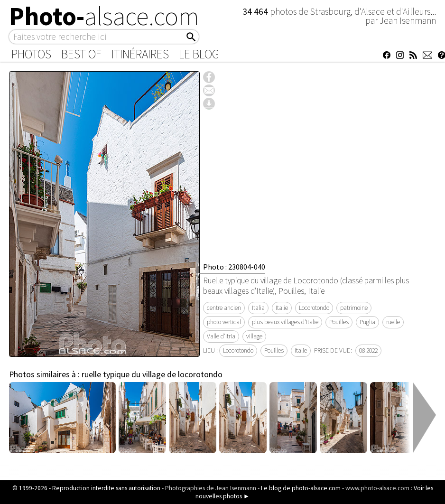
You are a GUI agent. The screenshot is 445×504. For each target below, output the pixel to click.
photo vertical (224, 322)
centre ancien (224, 308)
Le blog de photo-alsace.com (301, 488)
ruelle (393, 322)
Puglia (367, 322)
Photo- (104, 16)
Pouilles (339, 322)
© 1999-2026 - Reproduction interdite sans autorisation (86, 488)
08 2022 (368, 350)
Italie (282, 308)
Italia (258, 308)
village (254, 336)
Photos (31, 54)
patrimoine (354, 308)
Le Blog (199, 54)
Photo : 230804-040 (234, 267)
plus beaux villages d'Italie (285, 322)
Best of (81, 54)
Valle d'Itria (221, 336)
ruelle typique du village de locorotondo (152, 374)
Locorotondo (314, 308)
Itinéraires (140, 54)
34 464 (256, 11)
